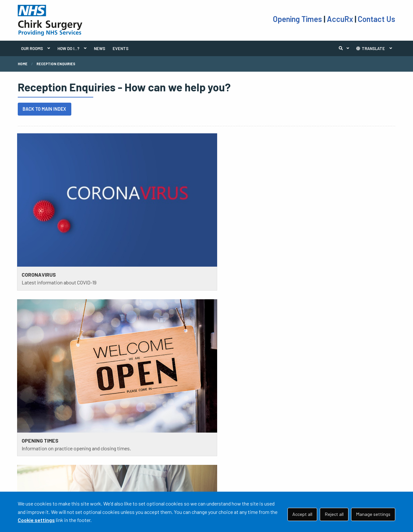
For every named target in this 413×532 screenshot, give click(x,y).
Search (346, 48)
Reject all (334, 514)
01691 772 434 (59, 468)
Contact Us (377, 19)
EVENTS (121, 48)
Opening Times (298, 19)
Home (23, 64)
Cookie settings (36, 520)
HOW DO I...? (68, 48)
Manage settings (373, 514)
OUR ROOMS (32, 48)
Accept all (302, 514)
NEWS (100, 48)
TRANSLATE (370, 48)
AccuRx (341, 19)
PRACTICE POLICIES (140, 446)
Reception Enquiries (56, 64)
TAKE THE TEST (232, 454)
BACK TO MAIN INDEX (44, 109)
